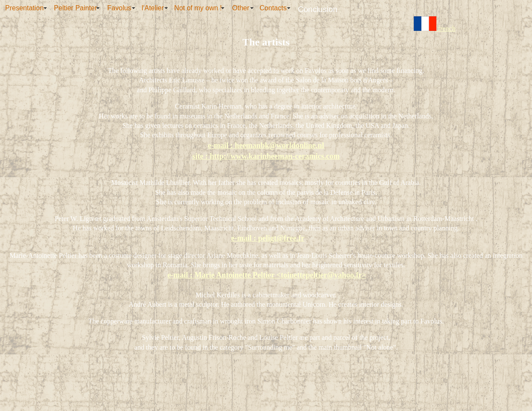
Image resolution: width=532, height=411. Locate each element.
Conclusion (318, 9)
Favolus (119, 8)
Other (241, 8)
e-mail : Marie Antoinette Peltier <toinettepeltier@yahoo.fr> (267, 275)
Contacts (273, 8)
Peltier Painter (76, 8)
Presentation (24, 8)
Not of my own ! (198, 8)
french (435, 29)
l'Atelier (153, 8)
